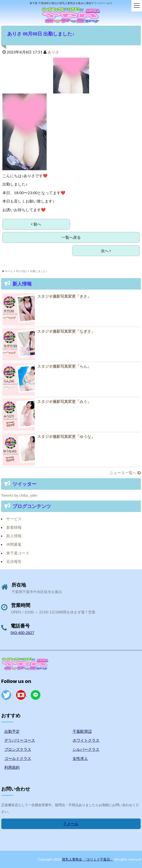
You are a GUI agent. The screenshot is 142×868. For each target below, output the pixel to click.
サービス (14, 519)
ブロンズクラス (18, 749)
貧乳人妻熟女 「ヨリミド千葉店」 (88, 859)
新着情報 (14, 527)
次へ (106, 251)
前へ (36, 224)
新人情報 (14, 536)
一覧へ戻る (71, 237)
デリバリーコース (20, 740)
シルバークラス (86, 749)
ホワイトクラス (86, 740)
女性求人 (80, 758)
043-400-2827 (22, 633)
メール (71, 824)
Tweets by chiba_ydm (19, 495)
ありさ (53, 52)
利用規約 (12, 767)
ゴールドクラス (18, 758)
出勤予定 (12, 731)
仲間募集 (14, 544)
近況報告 (14, 561)
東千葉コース (18, 553)
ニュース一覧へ (125, 473)
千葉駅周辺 (82, 731)
